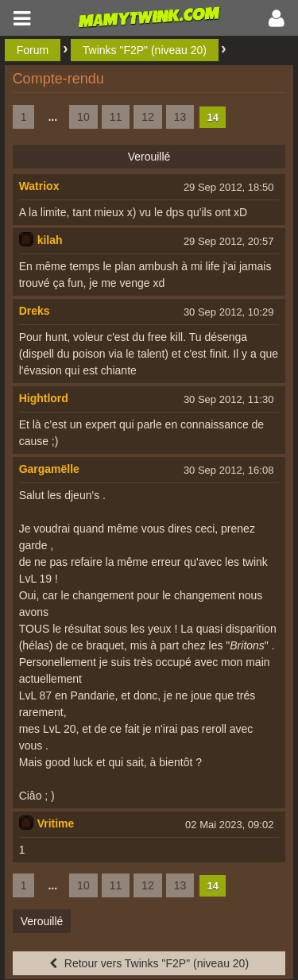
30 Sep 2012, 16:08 (229, 470)
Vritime (56, 823)
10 (83, 117)
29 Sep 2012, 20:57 (229, 241)
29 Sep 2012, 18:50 (229, 187)
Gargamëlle (49, 469)
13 (180, 117)
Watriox (39, 186)
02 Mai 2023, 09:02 (229, 825)
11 (116, 117)
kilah (50, 240)
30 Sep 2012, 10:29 (229, 312)
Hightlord (44, 398)
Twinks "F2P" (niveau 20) (145, 50)
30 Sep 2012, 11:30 (229, 399)
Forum (33, 50)
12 (148, 117)
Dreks (35, 311)
